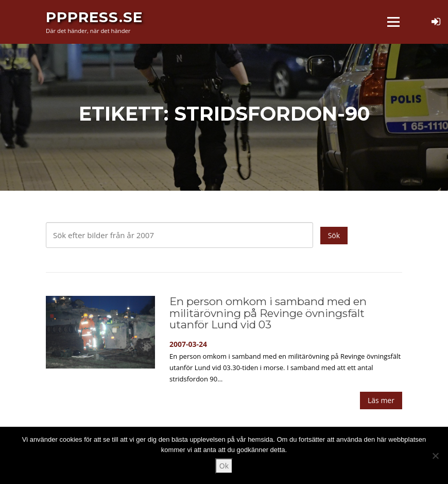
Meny (393, 22)
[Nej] (435, 456)
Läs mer (381, 400)
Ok (224, 466)
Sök (334, 235)
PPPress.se (94, 16)
